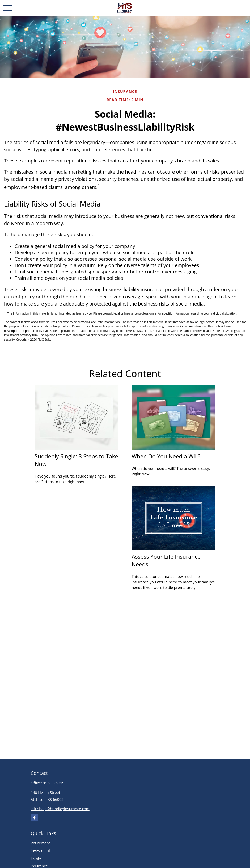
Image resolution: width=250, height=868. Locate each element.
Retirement (41, 843)
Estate (36, 858)
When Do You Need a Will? (166, 456)
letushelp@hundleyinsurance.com (60, 809)
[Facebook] (34, 817)
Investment (41, 851)
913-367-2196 (55, 783)
